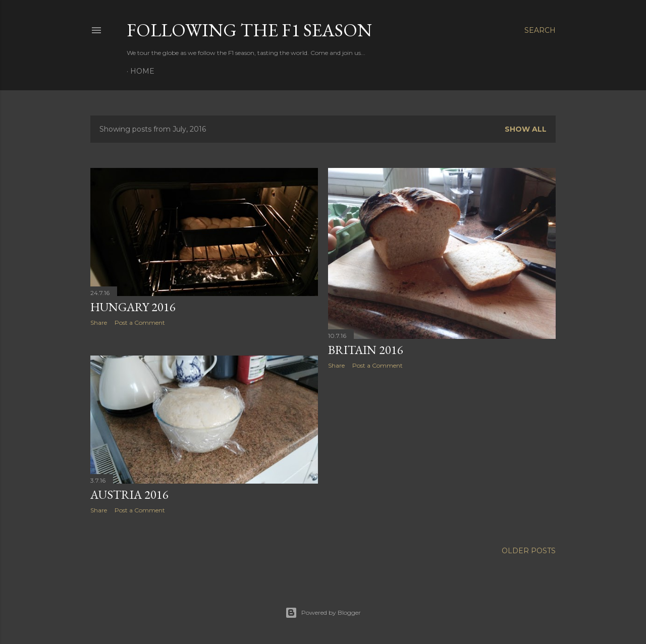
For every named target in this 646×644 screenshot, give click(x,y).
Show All (526, 129)
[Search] (540, 30)
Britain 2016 (366, 350)
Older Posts (529, 551)
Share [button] (99, 323)
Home (142, 71)
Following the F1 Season (249, 30)
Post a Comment (140, 323)
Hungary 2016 (133, 307)
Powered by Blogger (323, 613)
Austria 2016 (129, 494)
